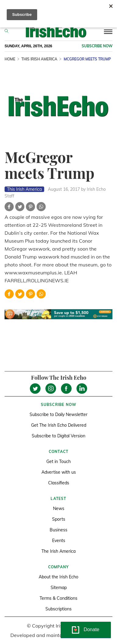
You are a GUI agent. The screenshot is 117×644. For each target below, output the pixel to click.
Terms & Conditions (58, 598)
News (59, 508)
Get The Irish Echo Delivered (59, 425)
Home (10, 59)
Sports (59, 519)
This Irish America (39, 59)
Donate (91, 630)
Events (59, 541)
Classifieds (59, 483)
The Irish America (58, 551)
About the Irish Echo (58, 577)
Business (58, 530)
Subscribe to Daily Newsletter (58, 414)
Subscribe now (97, 46)
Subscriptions (58, 609)
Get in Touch (58, 461)
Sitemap (59, 588)
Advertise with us (59, 472)
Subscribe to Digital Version (58, 436)
